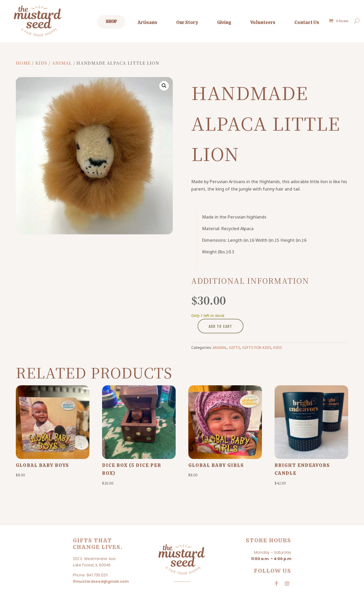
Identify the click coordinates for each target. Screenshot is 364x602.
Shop (111, 22)
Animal (62, 63)
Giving (224, 22)
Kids (41, 63)
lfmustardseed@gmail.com (101, 581)
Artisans (147, 22)
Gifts (234, 347)
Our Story (187, 22)
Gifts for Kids (257, 347)
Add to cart (221, 326)
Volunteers (263, 22)
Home (23, 63)
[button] (164, 86)
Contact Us (307, 22)
